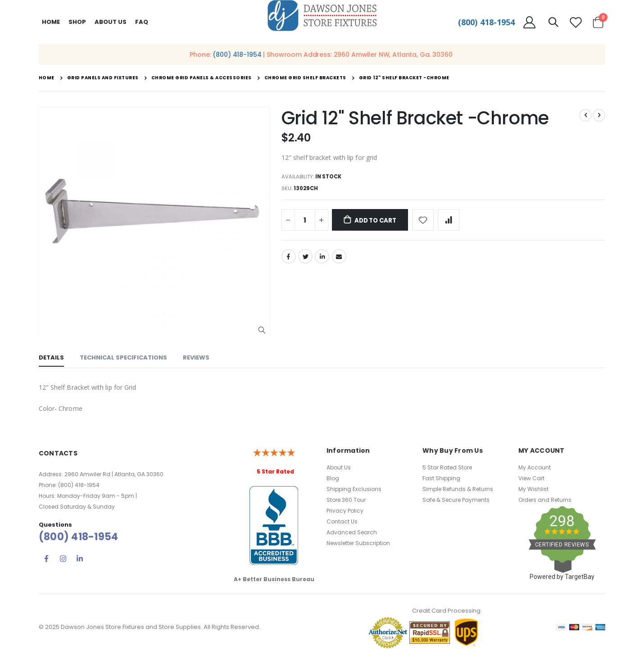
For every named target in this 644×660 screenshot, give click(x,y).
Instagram (63, 559)
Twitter (305, 259)
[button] (262, 330)
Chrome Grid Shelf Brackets (305, 78)
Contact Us (342, 521)
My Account (535, 467)
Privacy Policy (345, 511)
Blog (333, 478)
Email (339, 259)
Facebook (289, 259)
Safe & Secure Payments (456, 500)
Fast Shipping (441, 478)
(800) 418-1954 (486, 22)
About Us (339, 467)
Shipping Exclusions (354, 489)
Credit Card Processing (446, 611)
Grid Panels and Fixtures (103, 78)
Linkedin (80, 559)
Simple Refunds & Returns (458, 489)
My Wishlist (533, 489)
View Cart (531, 478)
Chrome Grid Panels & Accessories (202, 78)
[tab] (51, 359)
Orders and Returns (545, 500)
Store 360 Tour (346, 500)
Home (51, 22)
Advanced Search (352, 532)
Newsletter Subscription (358, 543)
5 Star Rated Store (447, 467)
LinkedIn (322, 259)
